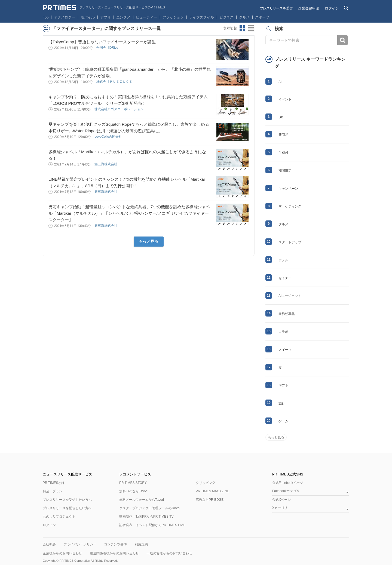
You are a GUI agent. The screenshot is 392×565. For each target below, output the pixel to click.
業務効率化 (287, 314)
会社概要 (49, 544)
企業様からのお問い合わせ (62, 553)
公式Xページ (281, 500)
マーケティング (290, 206)
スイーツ (285, 350)
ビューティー (146, 17)
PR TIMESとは (54, 483)
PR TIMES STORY (133, 483)
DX (281, 117)
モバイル (88, 17)
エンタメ (123, 17)
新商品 (283, 135)
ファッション (173, 17)
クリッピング (206, 483)
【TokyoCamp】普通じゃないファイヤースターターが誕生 (102, 42)
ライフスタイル (202, 17)
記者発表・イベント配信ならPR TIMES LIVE (152, 525)
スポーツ (262, 17)
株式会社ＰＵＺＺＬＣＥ (115, 82)
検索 (343, 40)
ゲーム (283, 421)
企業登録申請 (309, 8)
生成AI (283, 153)
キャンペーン (288, 189)
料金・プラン (53, 491)
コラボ (283, 332)
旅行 (282, 403)
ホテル (283, 260)
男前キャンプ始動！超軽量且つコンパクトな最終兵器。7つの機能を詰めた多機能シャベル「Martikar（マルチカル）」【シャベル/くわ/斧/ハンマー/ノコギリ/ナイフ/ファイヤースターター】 (129, 213)
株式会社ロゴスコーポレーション (119, 109)
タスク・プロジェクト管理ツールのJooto (149, 508)
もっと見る (149, 241)
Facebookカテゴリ (286, 491)
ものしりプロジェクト (59, 517)
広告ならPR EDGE (210, 500)
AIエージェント (290, 296)
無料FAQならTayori (133, 491)
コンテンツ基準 (115, 544)
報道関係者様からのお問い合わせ (114, 553)
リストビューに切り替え (251, 28)
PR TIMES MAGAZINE (212, 491)
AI (280, 82)
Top (46, 17)
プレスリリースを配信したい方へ (67, 508)
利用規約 (141, 544)
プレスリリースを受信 (276, 8)
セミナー (285, 278)
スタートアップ (290, 242)
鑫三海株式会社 (106, 164)
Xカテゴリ (280, 508)
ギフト (283, 385)
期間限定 (285, 171)
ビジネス (226, 17)
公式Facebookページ (288, 483)
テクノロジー (65, 17)
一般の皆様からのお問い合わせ (169, 553)
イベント (285, 99)
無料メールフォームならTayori (142, 500)
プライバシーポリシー (80, 544)
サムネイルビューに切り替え (243, 28)
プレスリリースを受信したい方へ (67, 500)
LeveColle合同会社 (109, 137)
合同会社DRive (108, 48)
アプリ (105, 17)
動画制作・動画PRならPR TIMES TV (146, 517)
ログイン (332, 8)
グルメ (244, 17)
